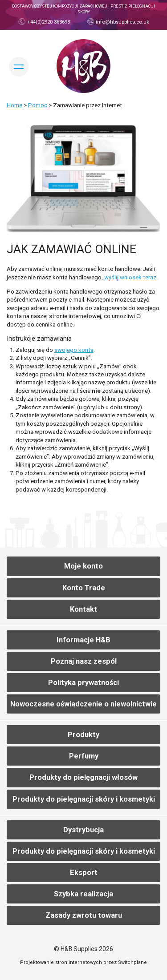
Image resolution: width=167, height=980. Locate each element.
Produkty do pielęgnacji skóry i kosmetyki (84, 799)
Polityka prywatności (83, 683)
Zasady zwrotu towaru (84, 915)
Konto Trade (84, 588)
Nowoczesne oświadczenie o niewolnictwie (83, 704)
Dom (83, 66)
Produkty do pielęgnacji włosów (83, 777)
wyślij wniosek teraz (130, 277)
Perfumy (84, 756)
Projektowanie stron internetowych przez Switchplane (83, 962)
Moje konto (83, 566)
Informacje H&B (83, 640)
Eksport (84, 873)
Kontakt (83, 609)
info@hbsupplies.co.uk (122, 22)
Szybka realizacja (83, 894)
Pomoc (38, 105)
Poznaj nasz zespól (84, 661)
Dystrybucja (83, 830)
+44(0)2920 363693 (48, 22)
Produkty (83, 735)
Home (14, 105)
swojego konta (74, 350)
